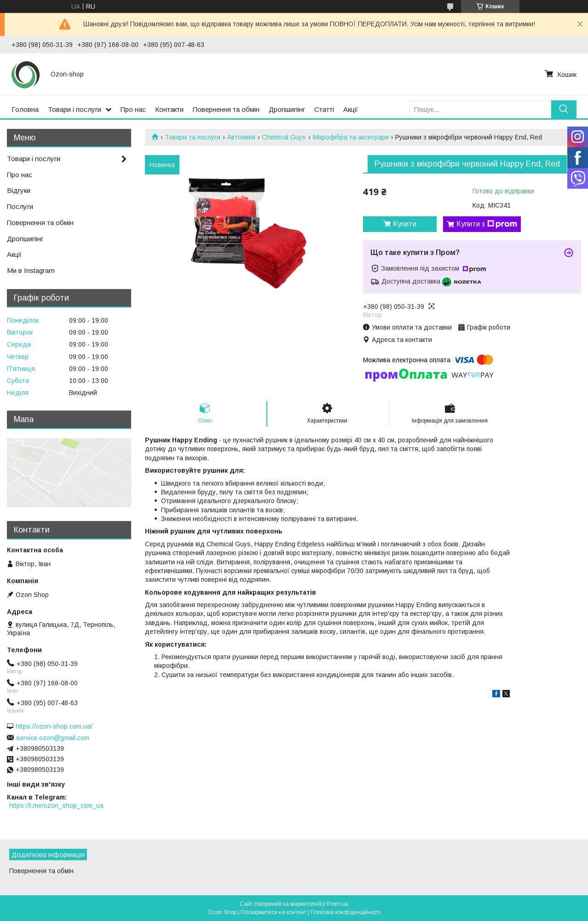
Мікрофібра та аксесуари (351, 137)
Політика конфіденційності (346, 912)
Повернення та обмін (226, 109)
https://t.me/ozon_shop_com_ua (56, 805)
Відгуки (19, 190)
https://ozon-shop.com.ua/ (54, 726)
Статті (324, 109)
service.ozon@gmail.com (53, 738)
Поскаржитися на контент (274, 912)
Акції (351, 109)
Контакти (169, 109)
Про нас (133, 109)
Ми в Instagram (31, 270)
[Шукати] (564, 109)
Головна (25, 109)
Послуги (20, 206)
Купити (405, 224)
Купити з (487, 224)
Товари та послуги (193, 137)
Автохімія (241, 137)
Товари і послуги (75, 109)
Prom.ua (337, 904)
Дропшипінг (287, 109)
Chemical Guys (284, 137)
